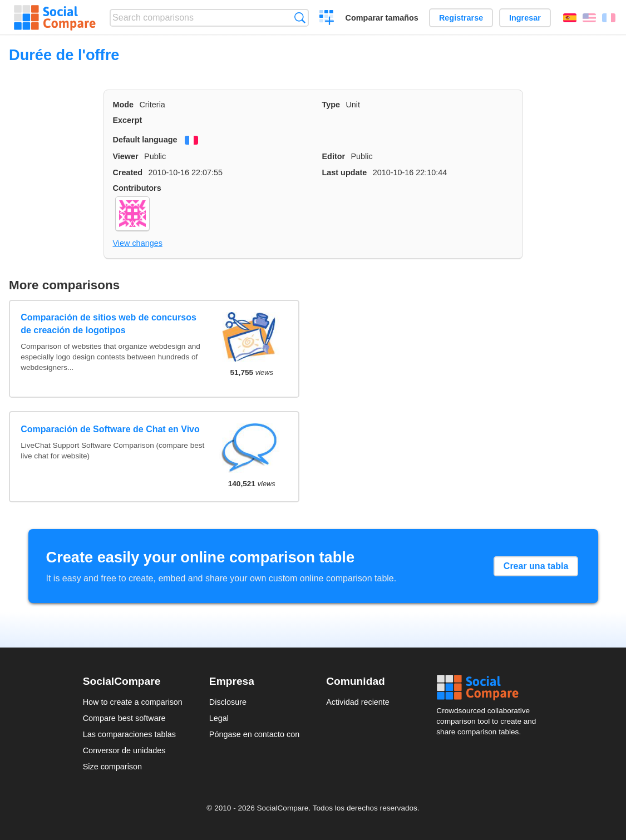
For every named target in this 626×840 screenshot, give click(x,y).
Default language (145, 140)
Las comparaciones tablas (129, 734)
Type (331, 105)
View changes (138, 243)
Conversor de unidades (124, 750)
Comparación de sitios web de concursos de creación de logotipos (109, 323)
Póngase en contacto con (254, 734)
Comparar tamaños (382, 18)
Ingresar (525, 18)
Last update (345, 172)
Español (570, 18)
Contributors (137, 188)
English (589, 18)
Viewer (126, 156)
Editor (334, 156)
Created (128, 172)
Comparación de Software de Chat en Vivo (110, 429)
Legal (219, 718)
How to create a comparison (133, 702)
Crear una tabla (536, 566)
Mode (124, 105)
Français (609, 18)
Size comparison (112, 767)
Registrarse (461, 18)
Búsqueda (300, 18)
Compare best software (124, 718)
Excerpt (128, 120)
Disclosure (228, 702)
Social (490, 688)
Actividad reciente (358, 702)
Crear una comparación (327, 19)
